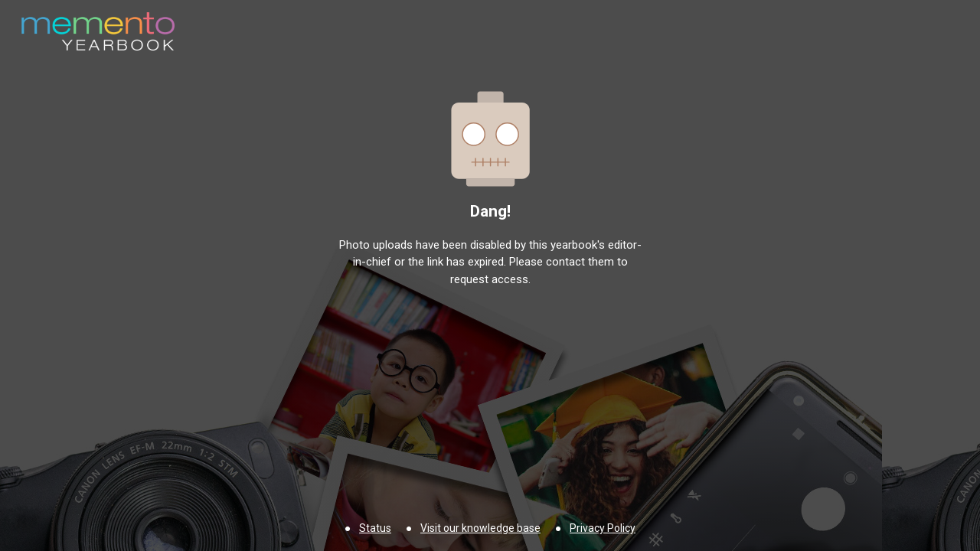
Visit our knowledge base (480, 528)
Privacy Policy (603, 528)
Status (375, 528)
